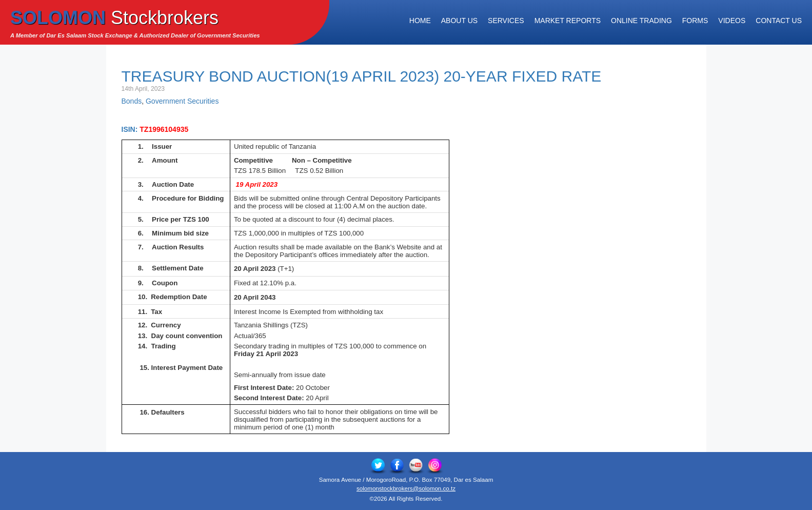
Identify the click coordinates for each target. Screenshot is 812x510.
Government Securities (182, 101)
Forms (695, 21)
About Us (459, 21)
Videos (732, 21)
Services (506, 21)
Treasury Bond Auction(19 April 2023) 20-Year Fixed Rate (362, 76)
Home (420, 21)
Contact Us (779, 21)
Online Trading (641, 21)
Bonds (132, 101)
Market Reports (568, 21)
